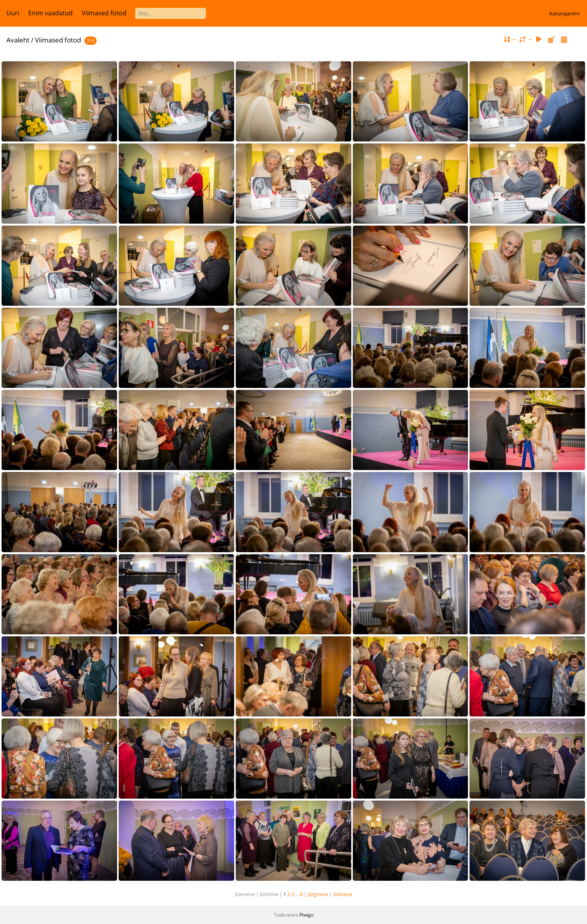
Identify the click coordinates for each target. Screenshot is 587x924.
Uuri (13, 13)
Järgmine (318, 894)
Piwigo (306, 915)
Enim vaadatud (50, 13)
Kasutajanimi (564, 13)
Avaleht (18, 40)
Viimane (343, 894)
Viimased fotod (104, 13)
